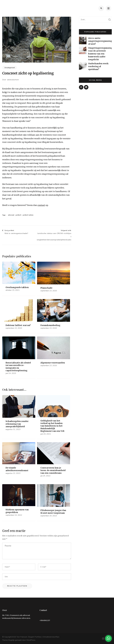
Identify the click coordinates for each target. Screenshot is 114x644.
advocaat (11, 215)
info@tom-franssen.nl (48, 615)
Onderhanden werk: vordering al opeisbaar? (99, 66)
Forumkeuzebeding (50, 325)
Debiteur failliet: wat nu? (18, 325)
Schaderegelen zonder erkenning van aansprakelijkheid (17, 424)
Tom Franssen (22, 637)
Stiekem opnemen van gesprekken (17, 511)
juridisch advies (28, 215)
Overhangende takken (17, 287)
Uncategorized (10, 68)
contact (41, 205)
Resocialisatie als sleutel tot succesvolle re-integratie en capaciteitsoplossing (18, 367)
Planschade (46, 288)
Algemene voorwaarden (53, 363)
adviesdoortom (13, 80)
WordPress (31, 640)
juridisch (18, 215)
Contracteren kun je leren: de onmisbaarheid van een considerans (53, 470)
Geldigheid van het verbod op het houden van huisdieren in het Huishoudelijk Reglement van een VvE (52, 426)
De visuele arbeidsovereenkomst (17, 469)
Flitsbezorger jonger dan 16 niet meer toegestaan (53, 512)
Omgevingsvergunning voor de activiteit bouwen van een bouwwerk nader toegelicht (100, 54)
